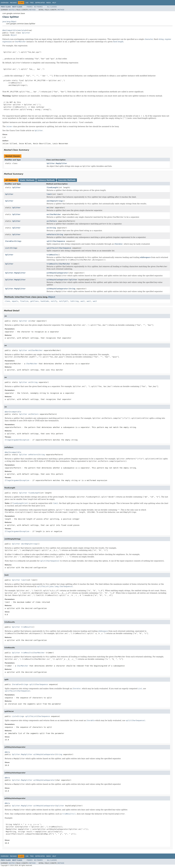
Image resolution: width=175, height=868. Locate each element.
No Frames (38, 7)
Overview (5, 3)
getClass (34, 301)
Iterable (9, 241)
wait (83, 301)
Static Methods (27, 180)
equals (15, 301)
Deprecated (40, 3)
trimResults (52, 255)
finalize (24, 301)
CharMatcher (55, 214)
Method (32, 10)
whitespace (145, 257)
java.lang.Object (9, 22)
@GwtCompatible (10, 30)
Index (49, 3)
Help (54, 3)
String (53, 228)
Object (14, 35)
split (49, 241)
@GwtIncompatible (13, 412)
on (48, 208)
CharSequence (59, 241)
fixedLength (52, 187)
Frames (30, 7)
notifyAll (64, 301)
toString (74, 301)
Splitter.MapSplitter (57, 163)
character (149, 39)
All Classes (52, 7)
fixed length (118, 42)
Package (13, 3)
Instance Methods (46, 180)
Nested (12, 10)
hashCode (45, 301)
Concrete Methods (67, 180)
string (161, 39)
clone (7, 301)
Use (27, 3)
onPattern (51, 234)
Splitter (26, 33)
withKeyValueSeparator (57, 273)
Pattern (53, 221)
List (7, 248)
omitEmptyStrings (55, 201)
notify (54, 301)
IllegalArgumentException (17, 440)
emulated (22, 30)
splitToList (52, 248)
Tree (32, 3)
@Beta (7, 752)
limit (49, 194)
